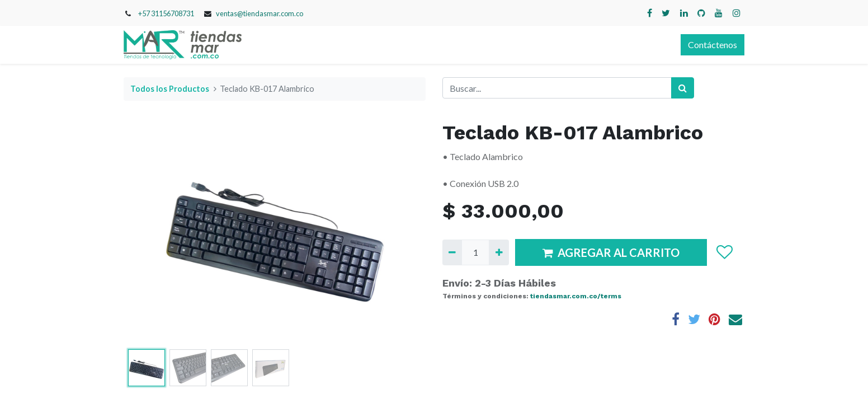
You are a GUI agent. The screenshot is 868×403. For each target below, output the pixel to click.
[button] (724, 252)
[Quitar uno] (452, 252)
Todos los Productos (170, 89)
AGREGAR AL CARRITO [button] (611, 252)
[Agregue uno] (499, 252)
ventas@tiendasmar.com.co (260, 13)
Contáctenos (713, 44)
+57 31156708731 (166, 13)
